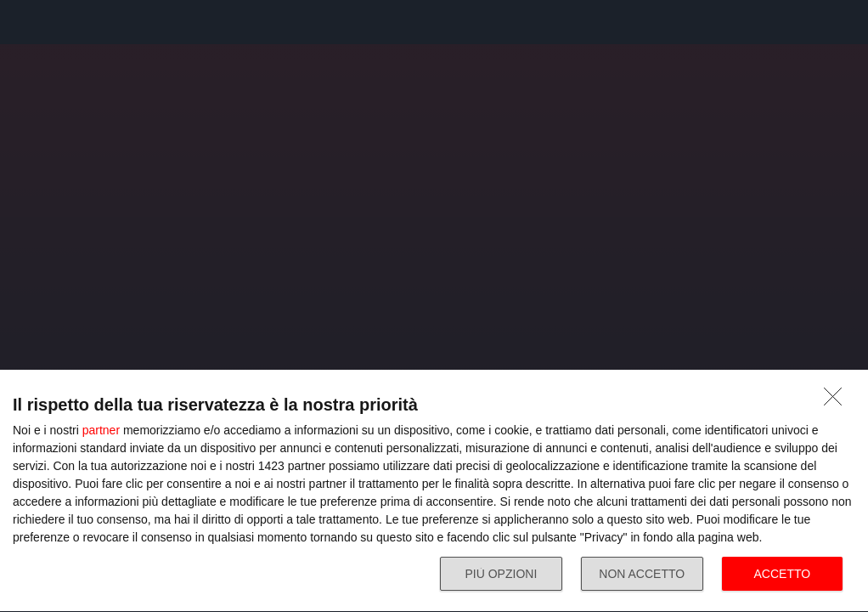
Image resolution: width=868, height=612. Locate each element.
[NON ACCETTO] (837, 401)
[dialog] (434, 491)
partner (101, 430)
